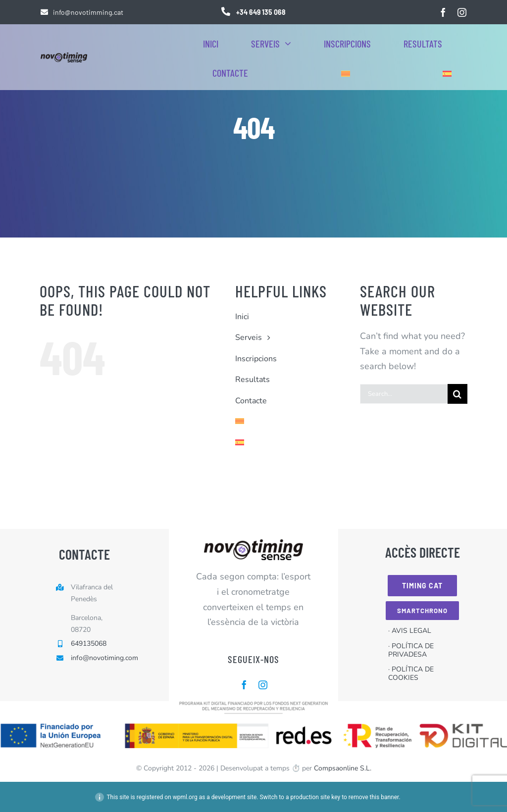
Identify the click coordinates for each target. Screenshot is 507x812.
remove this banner (374, 797)
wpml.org (185, 797)
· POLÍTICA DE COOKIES (411, 673)
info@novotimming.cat (88, 12)
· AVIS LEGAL (410, 631)
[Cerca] (457, 394)
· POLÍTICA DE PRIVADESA (411, 650)
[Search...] (404, 394)
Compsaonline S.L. (343, 768)
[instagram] (462, 12)
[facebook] (443, 12)
